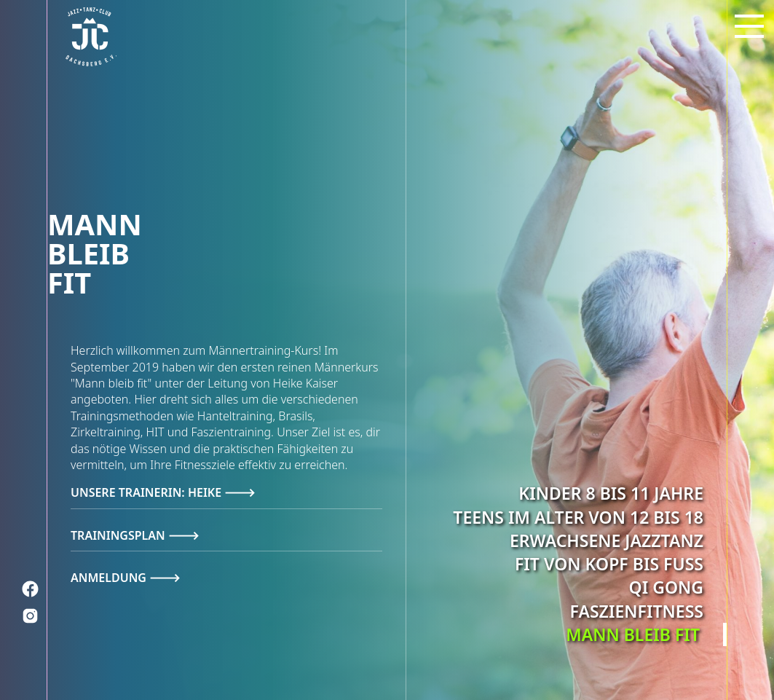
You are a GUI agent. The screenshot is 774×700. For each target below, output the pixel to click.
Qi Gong (666, 587)
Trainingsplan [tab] (119, 535)
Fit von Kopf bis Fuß (609, 564)
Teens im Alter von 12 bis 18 (578, 516)
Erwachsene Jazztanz (607, 540)
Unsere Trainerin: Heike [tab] (147, 492)
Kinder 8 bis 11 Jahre (611, 493)
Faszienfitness (637, 610)
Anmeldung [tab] (110, 578)
